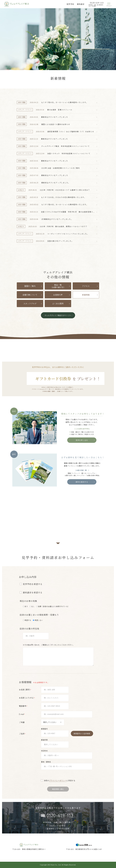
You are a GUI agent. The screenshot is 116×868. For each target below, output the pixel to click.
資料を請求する (82, 482)
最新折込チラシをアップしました (55, 117)
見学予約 (70, 4)
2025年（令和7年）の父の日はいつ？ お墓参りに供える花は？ (65, 190)
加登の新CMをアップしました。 (60, 241)
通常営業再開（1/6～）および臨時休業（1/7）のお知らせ (71, 131)
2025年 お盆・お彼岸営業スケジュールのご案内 (61, 168)
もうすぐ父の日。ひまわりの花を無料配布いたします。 (63, 197)
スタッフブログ (30, 303)
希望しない (39, 620)
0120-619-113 (60, 815)
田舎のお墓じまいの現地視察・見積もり (39, 615)
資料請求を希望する (33, 593)
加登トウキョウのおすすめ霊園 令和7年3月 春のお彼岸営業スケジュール (68, 212)
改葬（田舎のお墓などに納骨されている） (54, 606)
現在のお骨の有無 (28, 601)
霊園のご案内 (30, 286)
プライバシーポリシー (58, 781)
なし (33, 606)
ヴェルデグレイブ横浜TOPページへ (58, 315)
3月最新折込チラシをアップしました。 (57, 219)
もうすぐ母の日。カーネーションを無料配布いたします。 (64, 102)
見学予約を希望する (33, 584)
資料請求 (81, 4)
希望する (28, 620)
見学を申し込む (82, 440)
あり (26, 606)
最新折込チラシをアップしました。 (56, 183)
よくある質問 (58, 303)
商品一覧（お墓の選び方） (58, 286)
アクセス (86, 286)
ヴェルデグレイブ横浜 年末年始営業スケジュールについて (65, 146)
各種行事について (30, 295)
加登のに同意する (60, 781)
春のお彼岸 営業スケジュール (60, 110)
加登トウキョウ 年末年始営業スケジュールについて (69, 153)
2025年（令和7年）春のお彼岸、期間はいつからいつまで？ (64, 226)
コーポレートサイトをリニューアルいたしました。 (68, 234)
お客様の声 (58, 295)
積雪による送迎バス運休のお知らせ (56, 124)
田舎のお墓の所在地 (29, 629)
